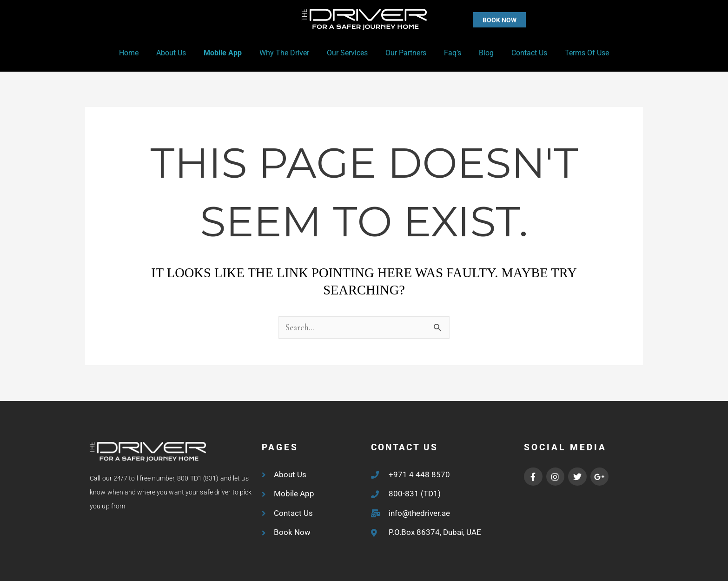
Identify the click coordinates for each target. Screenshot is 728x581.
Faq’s (448, 53)
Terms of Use (574, 53)
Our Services (349, 53)
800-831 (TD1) (415, 494)
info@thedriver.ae (419, 513)
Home (141, 53)
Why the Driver (288, 53)
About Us (181, 53)
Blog (479, 53)
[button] (481, 20)
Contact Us (520, 53)
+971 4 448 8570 (419, 474)
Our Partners (404, 53)
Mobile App (230, 53)
